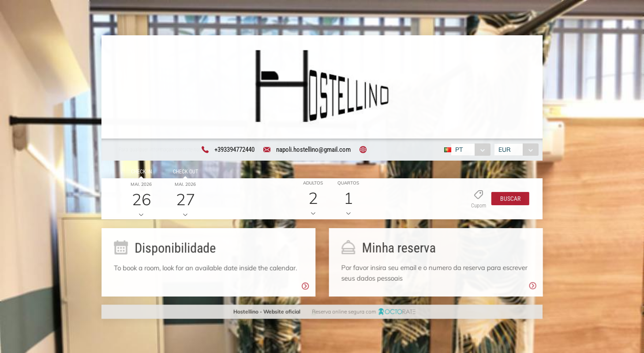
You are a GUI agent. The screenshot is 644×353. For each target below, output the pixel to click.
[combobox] (470, 150)
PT (458, 150)
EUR (506, 150)
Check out (184, 173)
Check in (140, 173)
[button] (508, 200)
